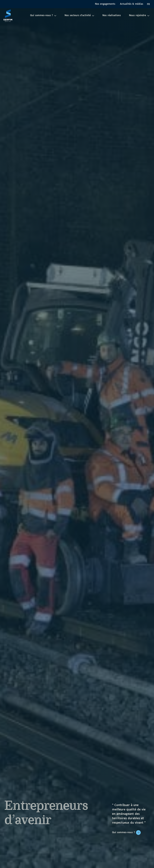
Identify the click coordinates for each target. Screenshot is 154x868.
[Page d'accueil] (8, 16)
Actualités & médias (132, 4)
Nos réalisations (112, 15)
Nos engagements (105, 4)
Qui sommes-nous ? (123, 832)
